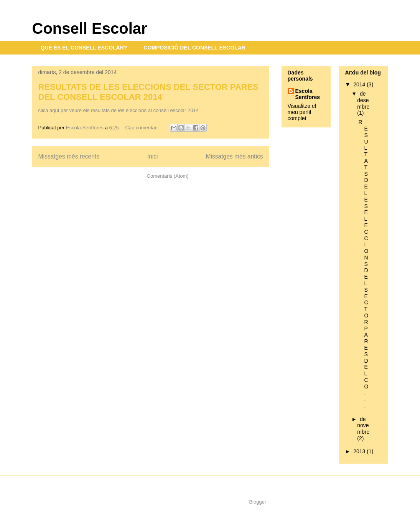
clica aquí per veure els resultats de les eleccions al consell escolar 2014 (119, 110)
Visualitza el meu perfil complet (302, 112)
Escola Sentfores (308, 94)
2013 (360, 451)
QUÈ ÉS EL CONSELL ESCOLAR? (84, 48)
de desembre (363, 100)
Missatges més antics (234, 156)
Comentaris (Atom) (168, 176)
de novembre (363, 426)
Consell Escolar (90, 28)
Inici (153, 156)
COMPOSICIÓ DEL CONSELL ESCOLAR (194, 48)
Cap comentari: (143, 128)
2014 (360, 84)
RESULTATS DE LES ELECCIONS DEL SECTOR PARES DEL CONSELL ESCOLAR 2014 (149, 92)
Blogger (257, 502)
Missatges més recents (69, 156)
